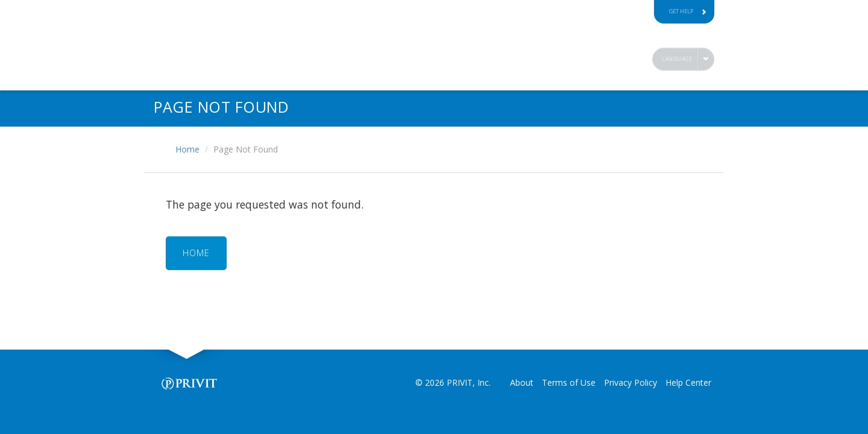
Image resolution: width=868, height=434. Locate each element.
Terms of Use (569, 382)
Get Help (688, 11)
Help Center (688, 382)
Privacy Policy (631, 382)
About (522, 382)
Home (187, 149)
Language (677, 59)
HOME (196, 253)
